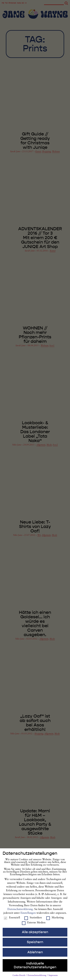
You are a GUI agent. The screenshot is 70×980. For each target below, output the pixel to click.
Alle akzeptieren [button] (35, 934)
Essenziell (12, 920)
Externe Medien (34, 925)
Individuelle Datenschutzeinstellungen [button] (35, 967)
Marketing (55, 920)
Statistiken (33, 920)
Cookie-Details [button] (19, 978)
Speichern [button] (35, 944)
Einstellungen (28, 915)
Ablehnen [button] (35, 954)
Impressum (53, 978)
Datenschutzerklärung (20, 912)
